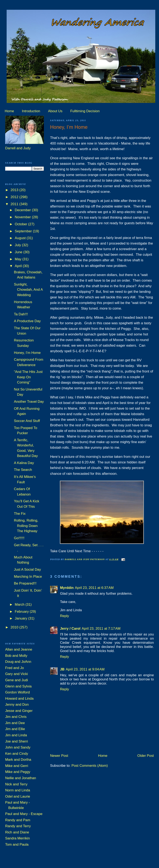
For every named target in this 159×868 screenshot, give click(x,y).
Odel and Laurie (18, 796)
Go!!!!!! (19, 538)
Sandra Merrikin (17, 838)
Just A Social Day (27, 570)
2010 (15, 627)
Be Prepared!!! (25, 583)
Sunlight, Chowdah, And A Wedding (28, 290)
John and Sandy (18, 747)
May (19, 259)
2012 (15, 197)
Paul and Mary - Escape (24, 814)
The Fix (20, 514)
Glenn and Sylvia (18, 686)
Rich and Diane (17, 832)
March (20, 605)
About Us (55, 111)
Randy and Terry (18, 826)
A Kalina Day (24, 463)
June (19, 252)
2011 (15, 204)
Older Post (146, 756)
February (22, 612)
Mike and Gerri (17, 766)
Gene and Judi (17, 680)
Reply (64, 616)
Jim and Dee (15, 723)
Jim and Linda (16, 735)
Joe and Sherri (17, 741)
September (24, 231)
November (23, 217)
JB (62, 669)
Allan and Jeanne (19, 649)
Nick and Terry (16, 784)
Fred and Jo (14, 668)
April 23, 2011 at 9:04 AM (85, 669)
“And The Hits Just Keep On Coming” (28, 377)
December (23, 210)
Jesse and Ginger (19, 711)
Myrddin (67, 588)
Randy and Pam (18, 820)
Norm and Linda (18, 790)
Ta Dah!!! (21, 314)
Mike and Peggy (18, 772)
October (21, 224)
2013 (15, 190)
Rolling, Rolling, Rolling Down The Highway (26, 526)
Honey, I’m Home (27, 353)
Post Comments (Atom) (90, 766)
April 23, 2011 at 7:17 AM (101, 629)
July (18, 245)
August (21, 238)
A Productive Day (27, 321)
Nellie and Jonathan (21, 778)
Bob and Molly (16, 656)
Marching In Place (28, 577)
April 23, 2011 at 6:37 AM (94, 588)
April (19, 266)
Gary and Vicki (17, 674)
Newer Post (59, 756)
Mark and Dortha (18, 760)
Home (9, 111)
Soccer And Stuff (27, 421)
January (21, 618)
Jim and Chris (16, 717)
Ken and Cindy (17, 754)
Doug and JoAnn (18, 662)
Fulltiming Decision (85, 111)
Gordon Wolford (17, 692)
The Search (23, 470)
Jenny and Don (17, 705)
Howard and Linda (19, 699)
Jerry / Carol (70, 629)
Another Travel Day (29, 402)
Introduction (31, 111)
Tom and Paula (17, 844)
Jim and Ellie (15, 729)
